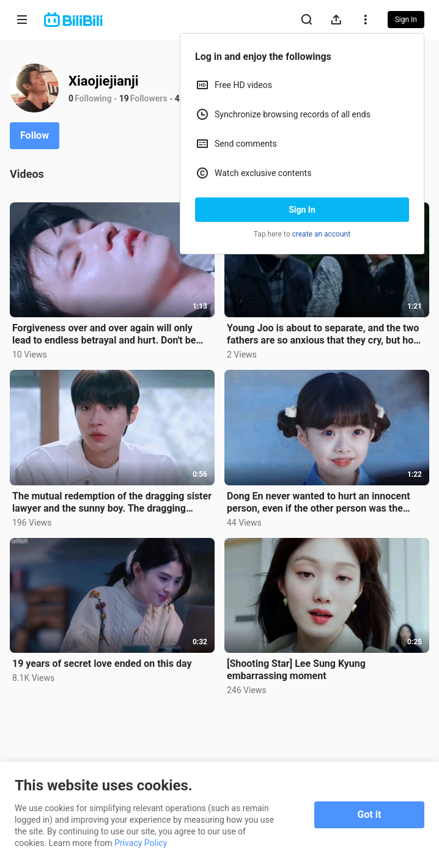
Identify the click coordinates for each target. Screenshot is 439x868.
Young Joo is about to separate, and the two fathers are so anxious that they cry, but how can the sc (324, 334)
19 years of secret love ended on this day (102, 664)
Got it (370, 815)
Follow (35, 135)
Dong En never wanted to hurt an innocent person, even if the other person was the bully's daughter (319, 502)
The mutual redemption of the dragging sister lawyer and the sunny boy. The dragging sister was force (112, 502)
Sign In (302, 210)
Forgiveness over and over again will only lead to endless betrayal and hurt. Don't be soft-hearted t (104, 334)
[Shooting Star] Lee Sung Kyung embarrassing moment (296, 670)
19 (124, 98)
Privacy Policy (141, 843)
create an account (322, 234)
